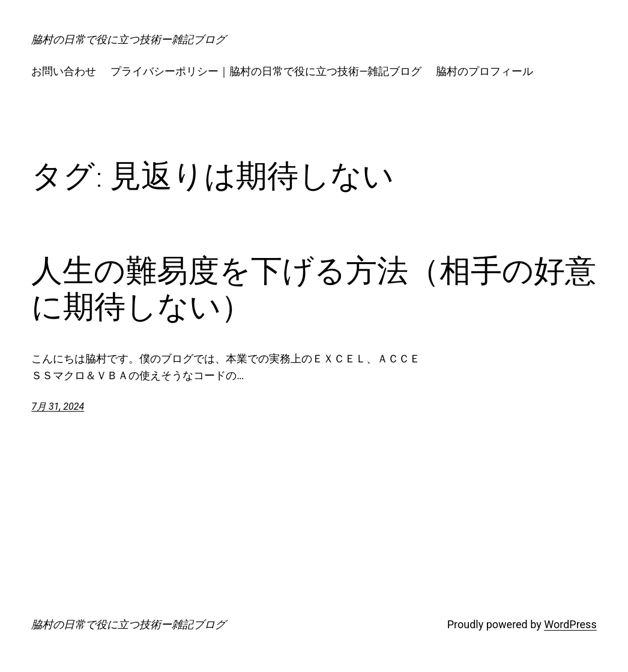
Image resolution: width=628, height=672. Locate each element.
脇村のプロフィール (485, 71)
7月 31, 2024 (58, 406)
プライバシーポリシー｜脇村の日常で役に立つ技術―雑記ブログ (266, 71)
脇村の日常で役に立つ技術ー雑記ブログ (128, 39)
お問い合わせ (64, 71)
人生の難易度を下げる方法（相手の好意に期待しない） (314, 289)
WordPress (570, 624)
